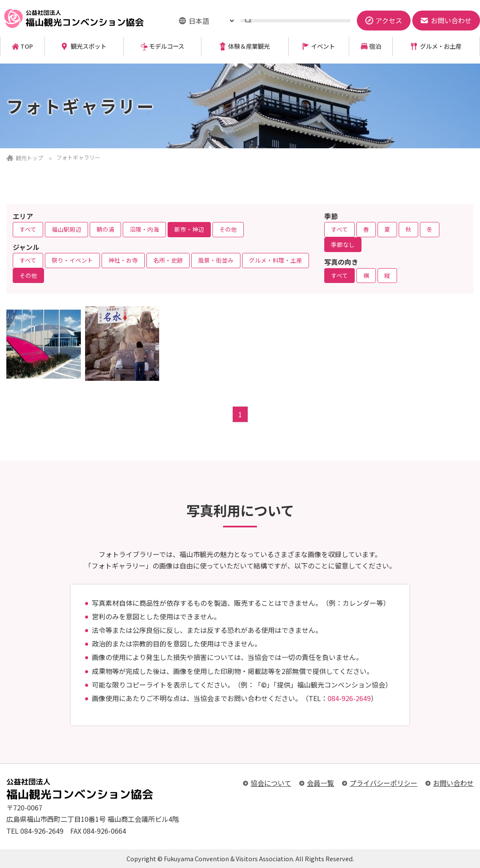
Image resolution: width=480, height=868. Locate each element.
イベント (323, 46)
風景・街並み (216, 260)
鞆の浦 (105, 229)
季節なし (343, 244)
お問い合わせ (453, 783)
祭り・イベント (72, 260)
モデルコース (167, 46)
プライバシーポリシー (383, 783)
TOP (27, 46)
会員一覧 (320, 783)
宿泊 (375, 46)
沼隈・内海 (144, 229)
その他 (228, 229)
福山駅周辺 (66, 229)
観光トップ (29, 158)
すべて (28, 229)
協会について (271, 783)
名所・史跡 (168, 260)
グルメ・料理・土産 (276, 260)
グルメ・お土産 (441, 46)
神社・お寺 (123, 260)
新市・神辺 (189, 229)
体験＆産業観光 (249, 46)
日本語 (199, 21)
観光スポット (88, 46)
